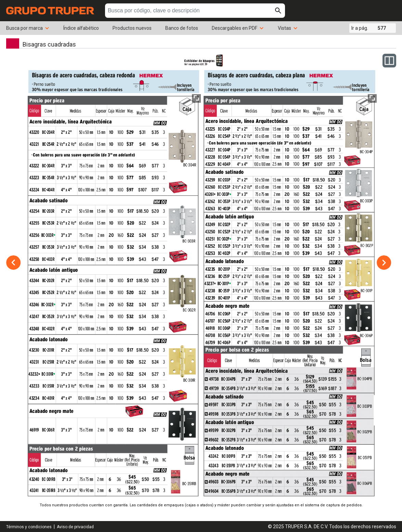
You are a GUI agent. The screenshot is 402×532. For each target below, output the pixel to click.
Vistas (288, 28)
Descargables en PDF (238, 28)
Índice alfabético (81, 28)
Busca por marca (28, 28)
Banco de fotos (182, 28)
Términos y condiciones (29, 527)
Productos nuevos (132, 28)
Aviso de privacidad (75, 527)
